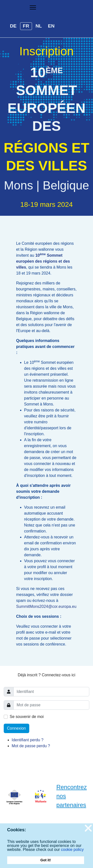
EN (51, 26)
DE (13, 26)
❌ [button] (89, 828)
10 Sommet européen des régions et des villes (43, 261)
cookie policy (72, 850)
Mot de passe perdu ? (31, 746)
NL (39, 26)
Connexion (16, 728)
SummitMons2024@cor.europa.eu (46, 606)
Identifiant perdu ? (28, 740)
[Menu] (33, 7)
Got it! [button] (46, 860)
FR (26, 26)
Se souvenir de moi (27, 717)
